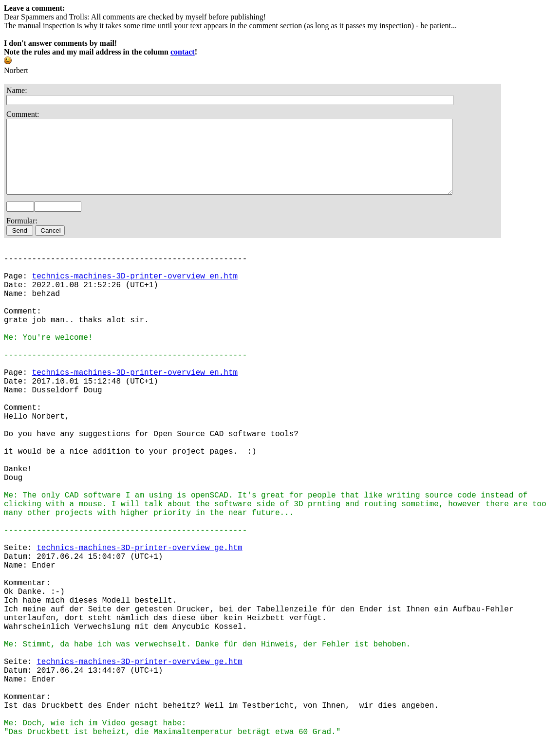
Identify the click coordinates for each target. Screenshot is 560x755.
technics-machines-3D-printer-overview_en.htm (135, 291)
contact (183, 52)
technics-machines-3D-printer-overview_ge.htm (139, 563)
